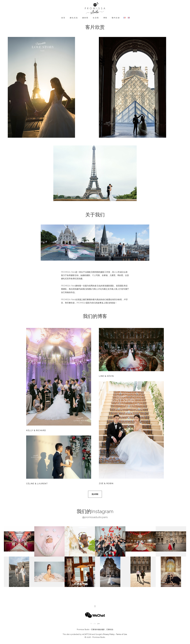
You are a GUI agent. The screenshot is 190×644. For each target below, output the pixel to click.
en (95, 624)
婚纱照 (85, 18)
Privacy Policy (109, 634)
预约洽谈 (116, 18)
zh (99, 624)
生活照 (96, 18)
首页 (63, 18)
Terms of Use (121, 634)
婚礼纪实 (74, 18)
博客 (105, 18)
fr (91, 624)
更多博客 (95, 494)
